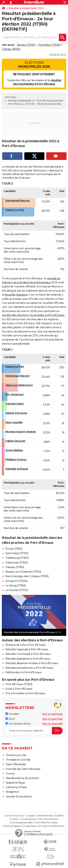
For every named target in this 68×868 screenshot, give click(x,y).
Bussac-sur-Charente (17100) (23, 572)
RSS (40, 819)
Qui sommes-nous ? (15, 816)
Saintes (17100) (26, 45)
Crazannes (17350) (17, 563)
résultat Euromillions (19, 797)
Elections (34, 65)
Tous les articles (28, 819)
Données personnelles (22, 823)
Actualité (12, 714)
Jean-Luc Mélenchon (19, 385)
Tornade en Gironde (18, 760)
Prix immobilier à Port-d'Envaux (25, 693)
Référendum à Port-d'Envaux (23, 672)
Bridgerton (13, 792)
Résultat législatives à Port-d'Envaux (28, 659)
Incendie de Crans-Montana (23, 769)
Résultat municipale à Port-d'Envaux (28, 654)
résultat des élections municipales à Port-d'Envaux (33, 315)
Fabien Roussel (15, 441)
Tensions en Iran (16, 755)
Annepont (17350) (16, 581)
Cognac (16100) (11, 49)
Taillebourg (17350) (17, 558)
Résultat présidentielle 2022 (26, 8)
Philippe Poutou (16, 460)
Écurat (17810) (14, 549)
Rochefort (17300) (50, 45)
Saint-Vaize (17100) (17, 553)
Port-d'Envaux (45, 101)
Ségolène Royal (15, 783)
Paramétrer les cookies (46, 823)
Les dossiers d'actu (18, 724)
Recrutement (51, 819)
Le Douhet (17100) (17, 590)
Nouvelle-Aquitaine (16, 295)
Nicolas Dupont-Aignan (21, 432)
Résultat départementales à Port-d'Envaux (32, 663)
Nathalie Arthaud (17, 469)
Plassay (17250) (15, 567)
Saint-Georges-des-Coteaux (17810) (27, 576)
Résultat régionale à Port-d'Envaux (27, 649)
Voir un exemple (52, 714)
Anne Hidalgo (14, 450)
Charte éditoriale (45, 816)
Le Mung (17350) (16, 586)
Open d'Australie (16, 764)
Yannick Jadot (15, 404)
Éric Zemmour (15, 394)
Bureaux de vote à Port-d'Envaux (26, 645)
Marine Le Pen (15, 210)
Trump (10, 774)
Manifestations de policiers (22, 778)
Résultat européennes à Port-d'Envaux (29, 668)
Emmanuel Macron (18, 201)
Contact (14, 819)
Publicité (59, 816)
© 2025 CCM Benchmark (52, 826)
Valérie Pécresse (16, 413)
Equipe (31, 816)
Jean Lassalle (14, 422)
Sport (10, 719)
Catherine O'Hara (16, 787)
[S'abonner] (34, 731)
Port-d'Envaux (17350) (19, 684)
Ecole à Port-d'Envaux (19, 689)
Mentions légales (12, 826)
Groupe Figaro (30, 826)
